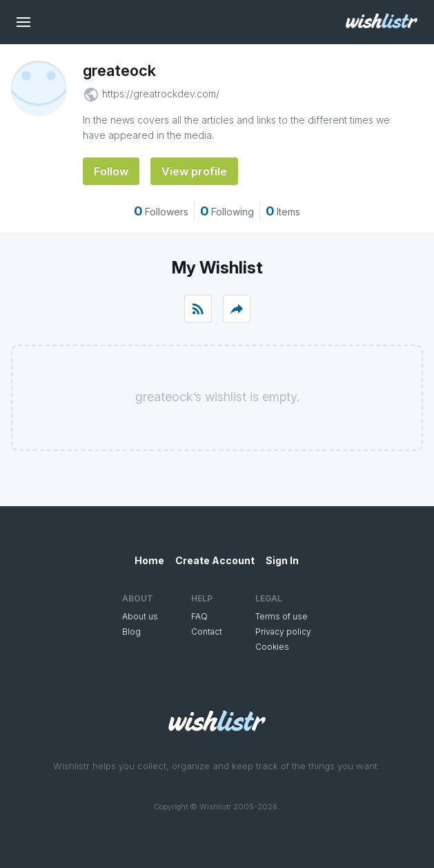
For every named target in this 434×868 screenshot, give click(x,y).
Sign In (282, 560)
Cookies (272, 647)
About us (140, 616)
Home (149, 560)
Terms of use (282, 616)
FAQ (199, 616)
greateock (119, 70)
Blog (131, 631)
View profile (194, 171)
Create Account (215, 560)
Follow (111, 171)
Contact (207, 631)
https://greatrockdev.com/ (161, 94)
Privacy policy (283, 631)
